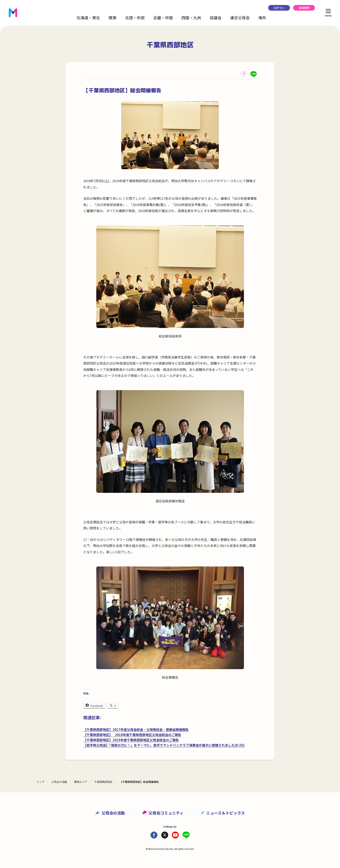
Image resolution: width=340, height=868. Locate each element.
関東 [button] (113, 18)
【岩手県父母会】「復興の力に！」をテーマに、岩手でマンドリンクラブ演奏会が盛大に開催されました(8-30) (164, 745)
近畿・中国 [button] (163, 18)
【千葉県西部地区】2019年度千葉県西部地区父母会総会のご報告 (131, 740)
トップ (40, 782)
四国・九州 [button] (191, 18)
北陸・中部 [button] (135, 18)
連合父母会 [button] (240, 18)
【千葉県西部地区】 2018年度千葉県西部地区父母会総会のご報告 (132, 735)
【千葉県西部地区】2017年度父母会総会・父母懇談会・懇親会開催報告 (136, 729)
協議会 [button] (216, 18)
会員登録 (304, 8)
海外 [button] (262, 18)
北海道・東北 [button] (88, 18)
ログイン (279, 8)
